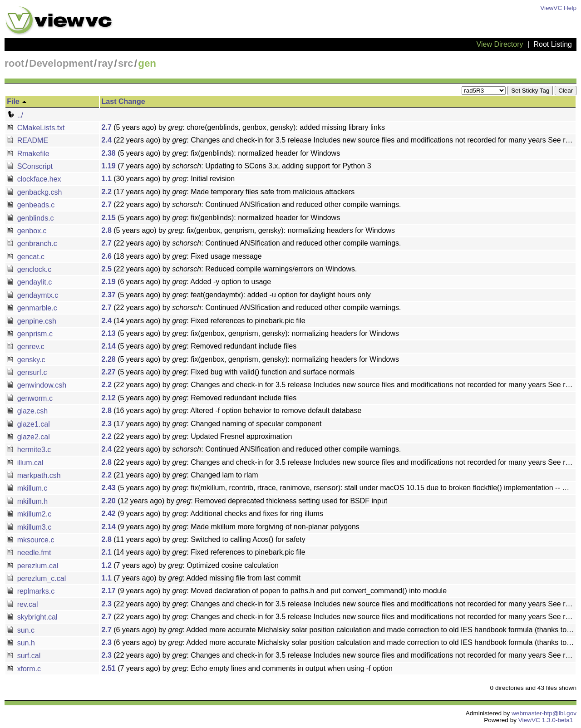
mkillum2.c (29, 514)
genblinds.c (30, 218)
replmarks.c (31, 591)
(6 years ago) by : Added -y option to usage (187, 282)
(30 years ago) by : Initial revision (168, 179)
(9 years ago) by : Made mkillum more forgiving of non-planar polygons (231, 527)
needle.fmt (29, 553)
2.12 (109, 398)
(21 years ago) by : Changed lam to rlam (180, 475)
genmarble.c (32, 308)
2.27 (109, 372)
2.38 (109, 153)
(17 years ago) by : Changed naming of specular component (212, 424)
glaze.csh (27, 411)
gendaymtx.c (32, 295)
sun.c (21, 630)
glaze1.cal (28, 424)
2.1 (107, 552)
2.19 (109, 282)
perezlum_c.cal (36, 578)
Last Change (123, 101)
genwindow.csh (37, 385)
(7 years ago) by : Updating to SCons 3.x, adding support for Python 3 (236, 166)
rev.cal (22, 604)
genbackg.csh (34, 192)
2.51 (109, 668)
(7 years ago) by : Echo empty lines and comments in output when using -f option (247, 668)
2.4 (107, 140)
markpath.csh (34, 475)
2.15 (109, 218)
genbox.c (27, 231)
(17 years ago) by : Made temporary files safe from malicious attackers (228, 192)
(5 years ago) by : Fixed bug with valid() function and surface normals (228, 372)
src (126, 63)
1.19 (109, 166)
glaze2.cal (28, 437)
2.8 (107, 230)
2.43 (109, 488)
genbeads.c (31, 205)
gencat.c (26, 257)
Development (61, 63)
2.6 (107, 256)
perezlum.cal (32, 566)
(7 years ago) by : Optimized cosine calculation (190, 565)
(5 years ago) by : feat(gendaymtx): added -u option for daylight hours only (236, 295)
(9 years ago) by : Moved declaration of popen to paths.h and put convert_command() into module (274, 591)
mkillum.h (27, 501)
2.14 (109, 346)
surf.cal (24, 656)
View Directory (500, 44)
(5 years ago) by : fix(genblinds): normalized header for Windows (221, 153)
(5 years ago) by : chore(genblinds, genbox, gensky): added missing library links (243, 127)
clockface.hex (34, 179)
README (27, 140)
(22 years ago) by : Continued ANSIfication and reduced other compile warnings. (251, 204)
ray (106, 63)
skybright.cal (32, 617)
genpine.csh (32, 321)
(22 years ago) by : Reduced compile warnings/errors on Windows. (229, 269)
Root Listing (553, 44)
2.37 (109, 295)
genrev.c (26, 347)
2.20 (109, 501)
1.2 (107, 565)
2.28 (109, 359)
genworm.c (30, 398)
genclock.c (29, 269)
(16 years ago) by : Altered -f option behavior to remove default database (232, 411)
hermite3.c (29, 450)
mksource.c (30, 540)
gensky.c (26, 360)
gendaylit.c (29, 282)
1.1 (107, 179)
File (17, 101)
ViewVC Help (558, 8)
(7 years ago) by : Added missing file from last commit (201, 578)
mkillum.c (27, 488)
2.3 (107, 424)
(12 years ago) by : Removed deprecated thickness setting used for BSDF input (245, 501)
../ (15, 115)
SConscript (30, 166)
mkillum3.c (29, 527)
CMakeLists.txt (36, 128)
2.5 (107, 269)
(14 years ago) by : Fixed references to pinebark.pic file (204, 321)
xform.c (24, 669)
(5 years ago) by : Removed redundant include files (199, 346)
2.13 (109, 333)
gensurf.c (27, 372)
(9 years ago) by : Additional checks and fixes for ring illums (212, 514)
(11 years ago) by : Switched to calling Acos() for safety (204, 539)
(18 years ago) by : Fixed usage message (182, 256)
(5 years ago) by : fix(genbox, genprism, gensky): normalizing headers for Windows (249, 230)
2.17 (109, 591)
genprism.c (30, 334)
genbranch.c (32, 243)
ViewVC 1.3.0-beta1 (546, 720)
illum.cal (25, 463)
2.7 (107, 127)
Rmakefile (28, 154)
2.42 (109, 514)
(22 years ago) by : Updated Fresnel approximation (197, 436)
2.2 (107, 192)
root (15, 63)
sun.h (21, 643)
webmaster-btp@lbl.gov (544, 713)
